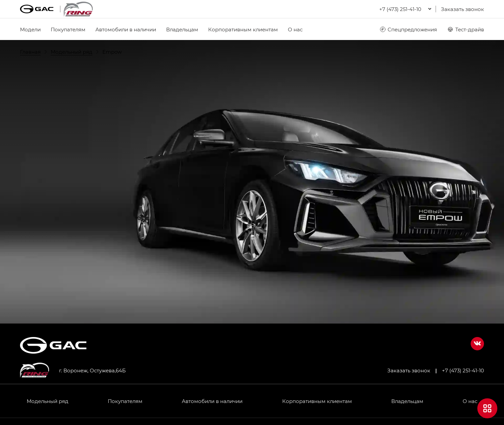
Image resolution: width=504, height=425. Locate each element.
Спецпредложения (408, 29)
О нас (295, 29)
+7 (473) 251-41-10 (463, 370)
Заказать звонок (462, 9)
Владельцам (182, 29)
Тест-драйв (465, 29)
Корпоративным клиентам (243, 29)
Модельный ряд (48, 401)
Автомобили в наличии (126, 29)
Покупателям (68, 29)
